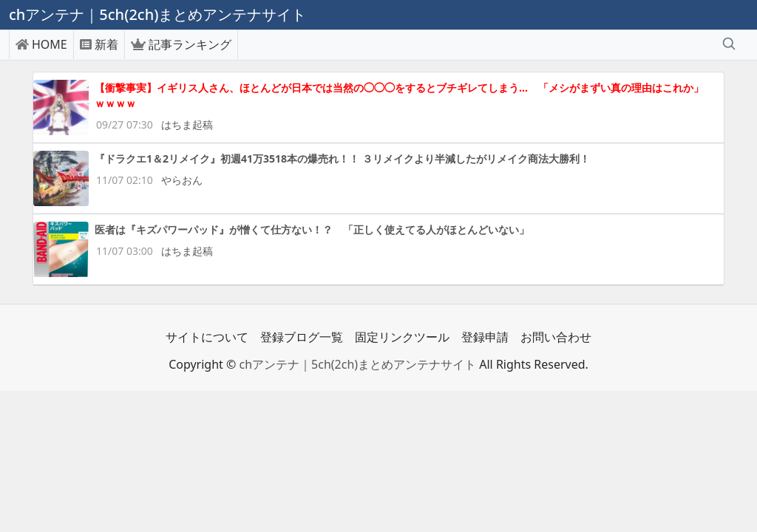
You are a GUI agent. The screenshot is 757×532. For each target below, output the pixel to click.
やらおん (182, 180)
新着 (99, 44)
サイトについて (207, 337)
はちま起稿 (187, 125)
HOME (41, 44)
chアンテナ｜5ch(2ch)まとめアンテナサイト (357, 364)
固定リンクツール (402, 337)
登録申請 (485, 337)
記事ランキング (181, 44)
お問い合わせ (556, 337)
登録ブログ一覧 (302, 337)
